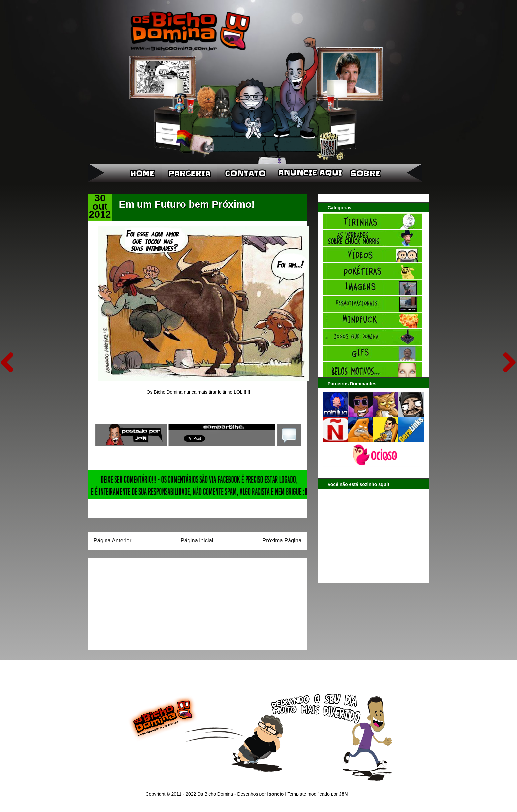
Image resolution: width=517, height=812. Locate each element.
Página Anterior (113, 541)
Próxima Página (282, 541)
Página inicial (197, 541)
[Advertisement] (135, 602)
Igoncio (276, 794)
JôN (343, 794)
